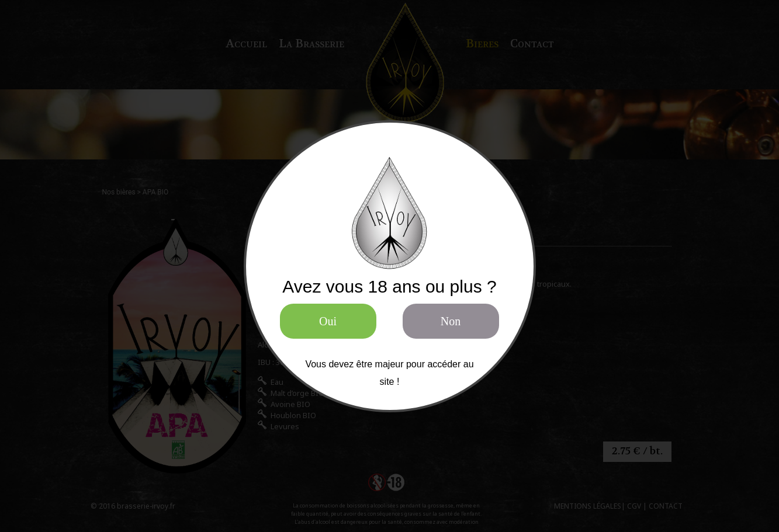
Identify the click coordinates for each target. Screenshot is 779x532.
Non (451, 321)
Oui (328, 321)
